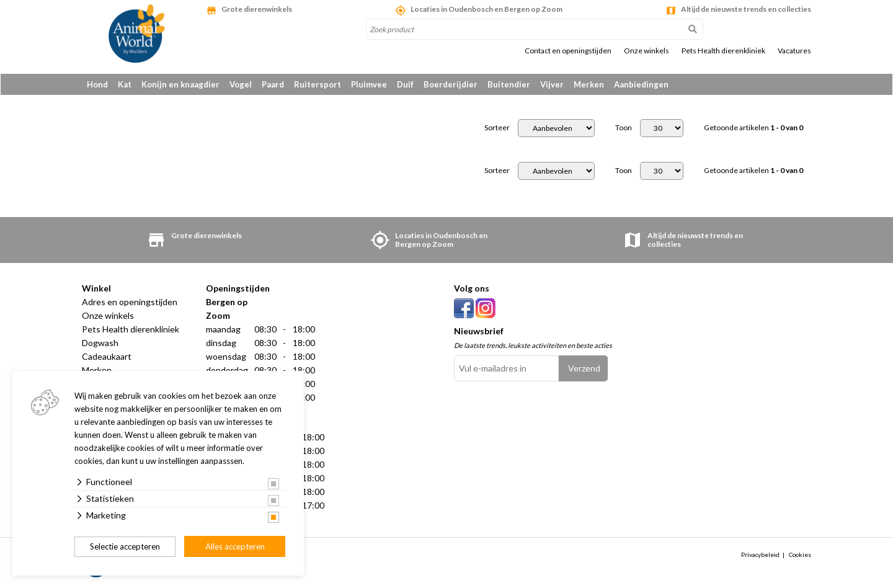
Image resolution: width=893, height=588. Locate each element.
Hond (97, 84)
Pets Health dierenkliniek (723, 51)
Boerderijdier (451, 84)
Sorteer (497, 128)
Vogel (241, 84)
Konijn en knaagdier (180, 84)
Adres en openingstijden (130, 302)
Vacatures (794, 51)
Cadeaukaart (107, 357)
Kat (125, 84)
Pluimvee (369, 84)
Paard (273, 84)
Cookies (800, 555)
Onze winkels (646, 51)
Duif (405, 84)
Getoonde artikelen (753, 128)
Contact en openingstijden (568, 51)
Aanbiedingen (641, 84)
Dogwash (100, 343)
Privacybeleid (760, 555)
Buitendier (509, 84)
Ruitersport (318, 84)
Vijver (552, 84)
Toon (624, 128)
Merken (589, 84)
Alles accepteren (235, 546)
